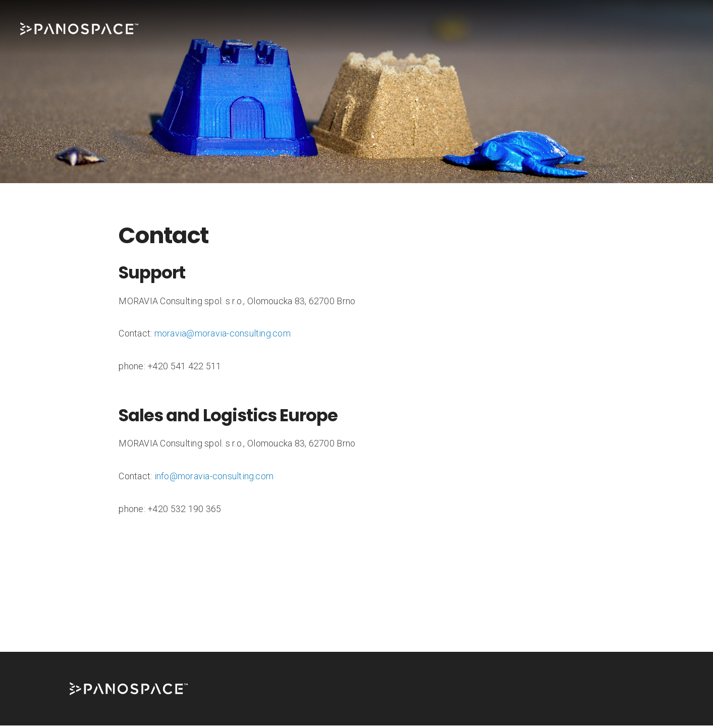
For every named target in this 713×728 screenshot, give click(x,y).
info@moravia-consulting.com (214, 478)
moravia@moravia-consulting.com (223, 335)
